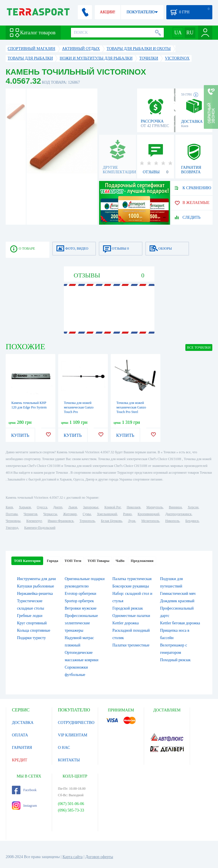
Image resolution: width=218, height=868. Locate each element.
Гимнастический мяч (178, 594)
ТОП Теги (73, 561)
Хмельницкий (107, 514)
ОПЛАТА (20, 735)
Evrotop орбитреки (80, 594)
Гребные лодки (30, 616)
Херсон (193, 507)
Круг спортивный (32, 623)
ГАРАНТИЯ (22, 748)
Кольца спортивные (34, 630)
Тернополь (87, 521)
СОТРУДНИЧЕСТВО (76, 723)
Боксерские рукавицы (131, 586)
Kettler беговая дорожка (180, 623)
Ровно (127, 514)
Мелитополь (150, 521)
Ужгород (12, 528)
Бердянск (192, 521)
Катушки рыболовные (36, 586)
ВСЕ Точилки (199, 347)
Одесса (42, 507)
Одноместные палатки (131, 616)
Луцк (132, 521)
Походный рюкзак (175, 660)
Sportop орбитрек (79, 601)
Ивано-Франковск (61, 521)
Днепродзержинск (178, 514)
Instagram (24, 806)
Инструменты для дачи (36, 579)
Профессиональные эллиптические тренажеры (81, 623)
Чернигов (30, 514)
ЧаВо (120, 561)
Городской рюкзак (128, 608)
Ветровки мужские (81, 608)
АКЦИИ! (108, 12)
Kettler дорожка (126, 623)
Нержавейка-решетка (35, 594)
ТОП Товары (98, 561)
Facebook (24, 790)
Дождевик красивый (177, 601)
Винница (175, 507)
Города (53, 561)
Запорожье (91, 507)
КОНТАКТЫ (69, 760)
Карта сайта (73, 857)
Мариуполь (155, 507)
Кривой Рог (113, 507)
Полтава (12, 514)
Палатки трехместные (131, 645)
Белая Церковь (111, 521)
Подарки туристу (31, 638)
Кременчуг (34, 521)
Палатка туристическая (132, 579)
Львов (73, 507)
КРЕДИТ (20, 760)
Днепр (58, 507)
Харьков (25, 507)
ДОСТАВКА (23, 723)
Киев (9, 507)
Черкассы (50, 514)
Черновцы (13, 521)
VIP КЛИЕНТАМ (73, 735)
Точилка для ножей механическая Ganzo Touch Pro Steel (131, 407)
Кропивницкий (148, 514)
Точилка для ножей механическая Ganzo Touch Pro (79, 407)
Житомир (70, 514)
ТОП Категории (27, 561)
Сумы (87, 514)
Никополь (172, 521)
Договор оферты (99, 857)
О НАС (64, 748)
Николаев (133, 507)
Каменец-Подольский (40, 528)
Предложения (142, 561)
